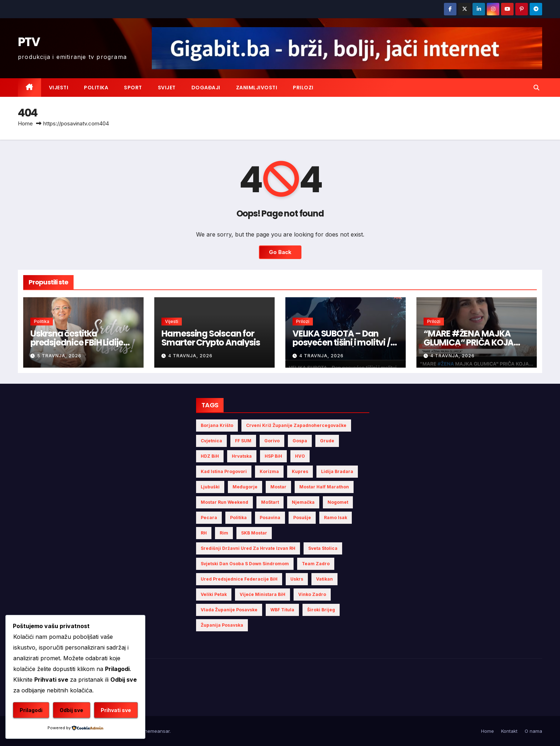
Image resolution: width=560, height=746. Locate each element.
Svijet (167, 88)
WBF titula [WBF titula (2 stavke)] (282, 610)
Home (25, 123)
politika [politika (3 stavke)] (238, 518)
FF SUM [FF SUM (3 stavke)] (243, 441)
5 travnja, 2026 (59, 356)
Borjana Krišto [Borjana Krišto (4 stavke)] (217, 425)
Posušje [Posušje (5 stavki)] (302, 518)
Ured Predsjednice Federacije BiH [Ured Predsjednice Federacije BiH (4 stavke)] (239, 579)
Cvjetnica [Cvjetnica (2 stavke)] (211, 441)
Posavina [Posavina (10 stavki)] (270, 518)
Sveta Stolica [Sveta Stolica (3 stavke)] (323, 548)
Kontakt (509, 731)
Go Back (280, 252)
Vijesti (59, 88)
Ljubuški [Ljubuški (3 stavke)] (210, 487)
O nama (533, 731)
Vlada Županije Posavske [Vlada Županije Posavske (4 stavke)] (229, 610)
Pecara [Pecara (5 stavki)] (209, 518)
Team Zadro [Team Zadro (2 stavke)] (316, 564)
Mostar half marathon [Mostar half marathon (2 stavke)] (324, 487)
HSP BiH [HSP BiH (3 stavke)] (273, 456)
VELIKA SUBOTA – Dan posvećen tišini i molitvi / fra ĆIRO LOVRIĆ (341, 342)
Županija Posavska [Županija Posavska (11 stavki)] (222, 625)
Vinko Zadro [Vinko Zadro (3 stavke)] (312, 594)
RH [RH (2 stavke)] (204, 533)
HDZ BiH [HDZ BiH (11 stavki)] (210, 456)
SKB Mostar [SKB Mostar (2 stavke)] (254, 533)
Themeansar (156, 731)
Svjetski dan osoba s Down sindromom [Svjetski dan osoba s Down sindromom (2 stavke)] (245, 564)
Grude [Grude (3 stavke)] (327, 441)
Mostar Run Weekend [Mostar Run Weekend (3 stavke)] (224, 502)
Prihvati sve (116, 710)
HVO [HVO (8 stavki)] (300, 456)
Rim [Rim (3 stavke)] (224, 533)
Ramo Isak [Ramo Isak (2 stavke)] (336, 518)
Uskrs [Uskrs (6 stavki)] (297, 579)
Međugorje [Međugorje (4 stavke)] (245, 487)
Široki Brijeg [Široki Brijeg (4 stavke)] (321, 610)
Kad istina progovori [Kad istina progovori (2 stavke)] (224, 471)
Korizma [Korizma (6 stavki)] (269, 471)
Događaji (206, 88)
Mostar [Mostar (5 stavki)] (278, 487)
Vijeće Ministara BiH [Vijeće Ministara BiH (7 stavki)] (262, 594)
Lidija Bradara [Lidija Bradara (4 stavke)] (337, 471)
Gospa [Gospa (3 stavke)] (300, 441)
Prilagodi (31, 710)
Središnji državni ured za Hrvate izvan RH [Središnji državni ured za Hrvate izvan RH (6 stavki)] (248, 548)
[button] (536, 88)
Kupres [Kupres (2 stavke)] (300, 471)
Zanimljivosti (257, 88)
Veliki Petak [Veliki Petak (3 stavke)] (214, 594)
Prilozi (303, 88)
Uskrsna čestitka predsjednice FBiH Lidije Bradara (77, 342)
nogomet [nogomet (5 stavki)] (338, 502)
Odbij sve (71, 710)
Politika (96, 88)
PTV (29, 42)
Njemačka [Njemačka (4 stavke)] (303, 502)
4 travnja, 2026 (190, 356)
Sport (133, 88)
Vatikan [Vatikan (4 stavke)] (324, 579)
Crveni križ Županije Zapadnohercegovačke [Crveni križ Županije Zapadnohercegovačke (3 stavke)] (296, 425)
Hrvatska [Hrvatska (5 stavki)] (242, 456)
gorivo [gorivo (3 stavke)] (272, 441)
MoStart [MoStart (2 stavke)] (270, 502)
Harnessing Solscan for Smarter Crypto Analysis (211, 338)
